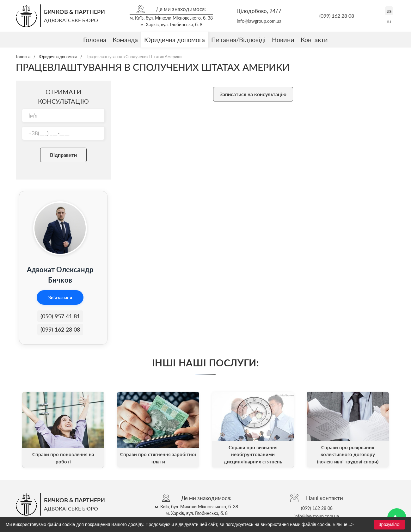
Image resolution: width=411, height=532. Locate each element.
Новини (283, 40)
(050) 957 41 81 (60, 316)
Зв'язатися (60, 297)
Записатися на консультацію (253, 94)
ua (389, 11)
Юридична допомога (175, 40)
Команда (125, 40)
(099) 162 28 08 (337, 16)
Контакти (314, 40)
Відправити (63, 155)
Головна (95, 40)
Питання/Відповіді (238, 40)
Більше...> (343, 524)
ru (389, 21)
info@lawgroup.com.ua (259, 21)
